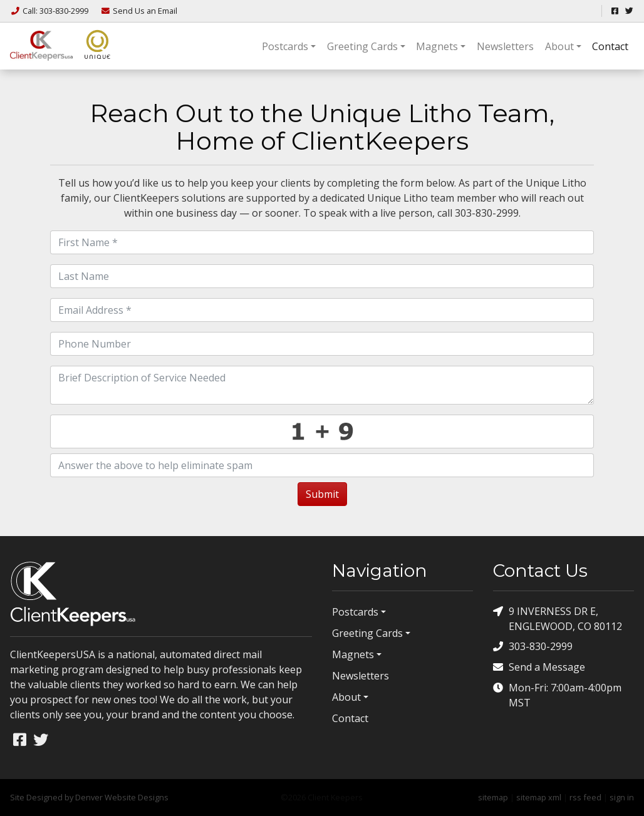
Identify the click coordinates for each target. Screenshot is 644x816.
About (559, 46)
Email (139, 11)
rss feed (585, 797)
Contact (610, 46)
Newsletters (505, 46)
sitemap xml (539, 797)
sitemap (493, 797)
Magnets (437, 46)
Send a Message (539, 667)
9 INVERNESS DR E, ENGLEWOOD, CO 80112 (558, 618)
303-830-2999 (533, 647)
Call (50, 11)
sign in (622, 797)
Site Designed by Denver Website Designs (89, 797)
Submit (322, 494)
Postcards (285, 46)
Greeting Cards (362, 46)
